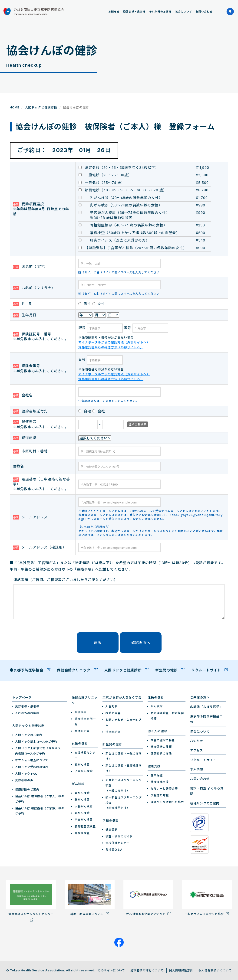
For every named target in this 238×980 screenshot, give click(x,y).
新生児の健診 (170, 671)
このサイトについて (111, 970)
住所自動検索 (138, 424)
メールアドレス (30, 517)
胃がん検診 (82, 793)
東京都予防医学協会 (30, 671)
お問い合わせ (204, 12)
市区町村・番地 (30, 451)
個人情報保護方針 (181, 970)
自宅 (85, 411)
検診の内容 (113, 713)
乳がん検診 (82, 765)
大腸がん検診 (84, 806)
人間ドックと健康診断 (41, 107)
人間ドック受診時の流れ (32, 767)
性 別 (23, 304)
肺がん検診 (82, 800)
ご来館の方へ (200, 697)
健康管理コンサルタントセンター (31, 901)
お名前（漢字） (30, 267)
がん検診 (78, 784)
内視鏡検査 (82, 833)
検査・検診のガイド (119, 836)
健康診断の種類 (161, 747)
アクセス (197, 750)
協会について (184, 12)
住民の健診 (156, 697)
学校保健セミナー (118, 843)
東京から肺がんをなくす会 (122, 697)
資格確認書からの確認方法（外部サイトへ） (111, 347)
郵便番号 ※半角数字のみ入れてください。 (41, 424)
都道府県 (25, 438)
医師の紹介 (82, 731)
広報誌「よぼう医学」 (206, 707)
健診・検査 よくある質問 (207, 791)
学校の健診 (111, 820)
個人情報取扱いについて (215, 970)
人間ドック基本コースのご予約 (36, 742)
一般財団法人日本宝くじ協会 (207, 898)
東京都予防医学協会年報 (206, 719)
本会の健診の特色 (163, 740)
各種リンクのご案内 (205, 803)
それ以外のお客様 (160, 12)
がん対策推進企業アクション (148, 898)
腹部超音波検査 (85, 826)
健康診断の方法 (161, 753)
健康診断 (112, 830)
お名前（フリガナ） (34, 288)
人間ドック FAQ (26, 774)
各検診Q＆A (114, 850)
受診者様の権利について (147, 970)
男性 (85, 304)
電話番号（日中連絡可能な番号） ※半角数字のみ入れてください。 (41, 484)
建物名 (18, 466)
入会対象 (112, 706)
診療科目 (81, 712)
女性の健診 (80, 743)
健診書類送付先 (30, 411)
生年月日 (25, 315)
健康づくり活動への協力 (167, 802)
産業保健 (157, 775)
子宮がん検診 (84, 771)
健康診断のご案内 (27, 789)
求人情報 (197, 769)
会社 (99, 411)
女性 (99, 304)
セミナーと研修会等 (164, 789)
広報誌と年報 (160, 795)
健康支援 (154, 766)
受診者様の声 (24, 780)
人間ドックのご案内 (29, 735)
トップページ (22, 697)
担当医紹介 (113, 732)
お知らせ (114, 12)
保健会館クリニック (77, 671)
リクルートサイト (210, 671)
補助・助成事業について (90, 898)
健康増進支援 (160, 782)
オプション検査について (32, 760)
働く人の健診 (157, 731)
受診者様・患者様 (134, 12)
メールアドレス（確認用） (40, 547)
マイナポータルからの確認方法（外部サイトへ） (114, 342)
